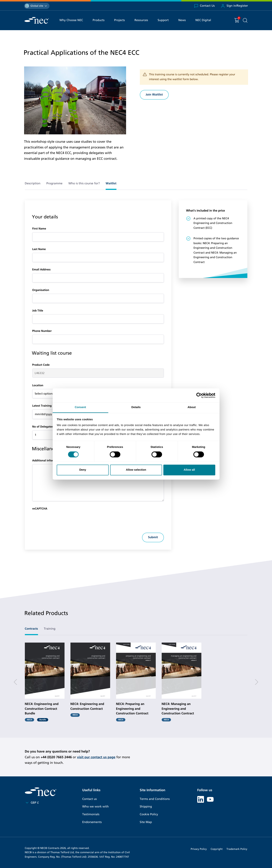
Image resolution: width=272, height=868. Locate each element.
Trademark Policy (237, 849)
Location (38, 386)
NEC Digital (203, 20)
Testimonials (91, 814)
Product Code (41, 365)
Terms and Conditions (155, 799)
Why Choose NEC (71, 20)
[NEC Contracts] (37, 20)
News (182, 20)
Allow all (189, 470)
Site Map (146, 822)
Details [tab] (136, 407)
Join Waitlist (154, 95)
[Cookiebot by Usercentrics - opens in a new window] (199, 395)
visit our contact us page (96, 757)
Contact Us (204, 6)
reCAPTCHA (40, 509)
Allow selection (136, 470)
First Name (39, 229)
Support (163, 20)
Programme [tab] (54, 184)
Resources (141, 20)
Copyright (217, 849)
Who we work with (96, 807)
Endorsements (92, 822)
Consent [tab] (80, 407)
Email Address (41, 270)
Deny (83, 470)
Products (99, 20)
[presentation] (60, 520)
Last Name (39, 249)
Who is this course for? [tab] (84, 184)
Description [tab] (33, 184)
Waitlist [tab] (111, 184)
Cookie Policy (149, 814)
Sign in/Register (234, 6)
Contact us (90, 799)
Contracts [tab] (31, 629)
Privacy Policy (199, 849)
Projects (120, 20)
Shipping (146, 807)
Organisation (41, 290)
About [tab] (192, 407)
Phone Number (42, 331)
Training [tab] (50, 629)
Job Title (38, 311)
